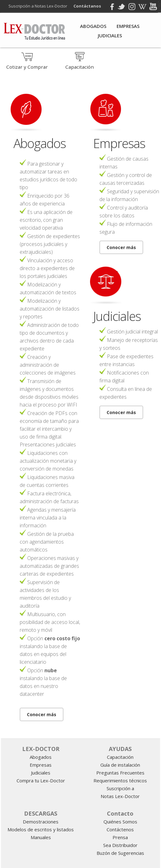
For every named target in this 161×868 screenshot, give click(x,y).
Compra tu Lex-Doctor (41, 780)
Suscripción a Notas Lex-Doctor (40, 6)
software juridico (83, 731)
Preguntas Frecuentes (120, 773)
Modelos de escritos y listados (41, 829)
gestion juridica (92, 731)
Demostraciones (41, 822)
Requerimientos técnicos (120, 780)
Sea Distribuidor (120, 845)
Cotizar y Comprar (27, 64)
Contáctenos (120, 829)
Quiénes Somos (120, 822)
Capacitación (80, 64)
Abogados (93, 26)
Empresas (128, 26)
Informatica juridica (107, 731)
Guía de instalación (120, 765)
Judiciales (110, 35)
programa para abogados (103, 731)
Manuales (41, 837)
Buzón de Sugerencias (120, 853)
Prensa (120, 837)
